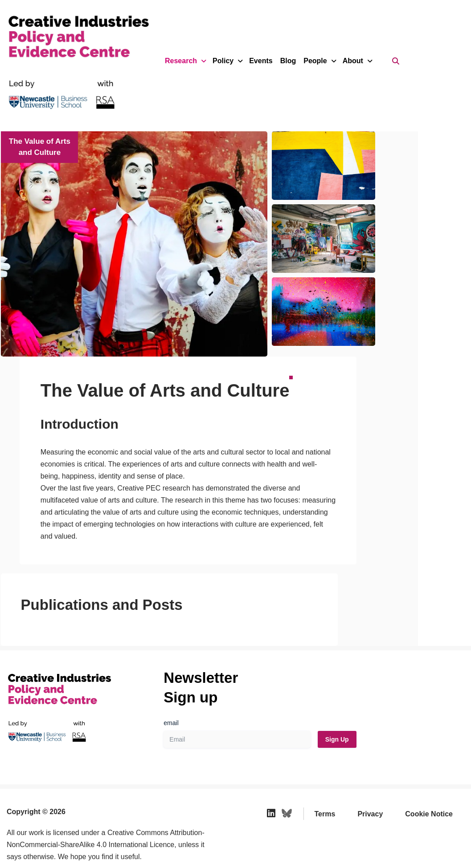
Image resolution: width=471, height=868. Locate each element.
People (319, 61)
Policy (227, 61)
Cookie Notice (429, 778)
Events (261, 61)
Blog (288, 61)
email (171, 687)
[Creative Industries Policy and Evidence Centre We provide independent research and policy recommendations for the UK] (67, 61)
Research (185, 61)
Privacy (370, 778)
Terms (325, 778)
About (357, 61)
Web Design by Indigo (39, 845)
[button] (406, 239)
